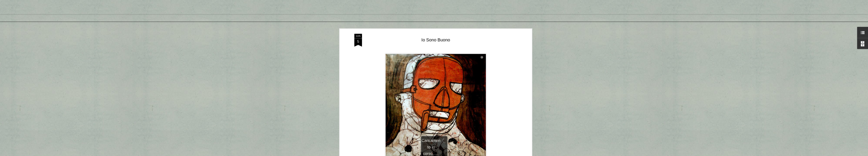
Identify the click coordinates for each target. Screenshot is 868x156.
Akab (441, 82)
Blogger (448, 154)
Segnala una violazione (465, 154)
